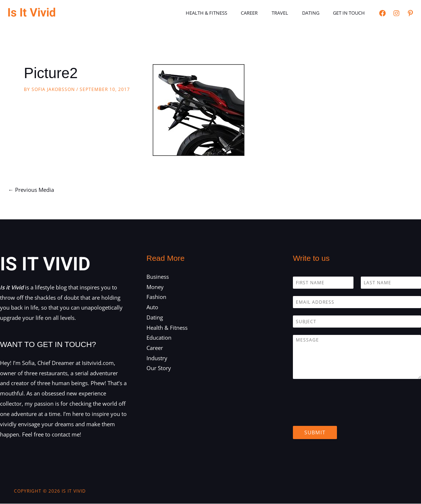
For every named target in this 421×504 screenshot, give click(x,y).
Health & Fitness (226, 13)
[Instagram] (396, 13)
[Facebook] (382, 13)
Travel (291, 13)
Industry (157, 358)
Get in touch (351, 13)
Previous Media (31, 190)
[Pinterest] (410, 13)
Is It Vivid (32, 13)
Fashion (156, 297)
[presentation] (349, 414)
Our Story (159, 369)
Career (264, 13)
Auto (152, 307)
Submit (315, 432)
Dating (317, 13)
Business (158, 277)
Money (155, 287)
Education (159, 338)
